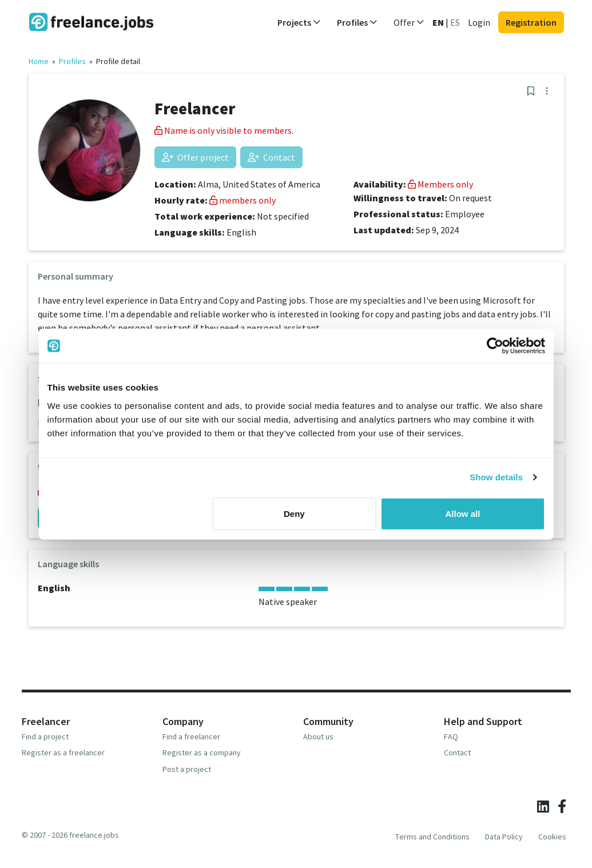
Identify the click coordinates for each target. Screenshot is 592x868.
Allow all (463, 513)
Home (39, 61)
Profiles (72, 61)
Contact (271, 157)
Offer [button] (409, 22)
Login (479, 22)
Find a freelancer (191, 736)
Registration (531, 22)
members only (243, 200)
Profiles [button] (357, 22)
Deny (294, 513)
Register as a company (202, 752)
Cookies (552, 837)
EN (438, 22)
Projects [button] (299, 22)
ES (455, 22)
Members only (440, 184)
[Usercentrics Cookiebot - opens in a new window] (495, 346)
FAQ (451, 736)
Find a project (45, 736)
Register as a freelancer (63, 752)
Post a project (187, 769)
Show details (496, 477)
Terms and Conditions (432, 837)
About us (318, 736)
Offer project (195, 157)
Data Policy (504, 837)
